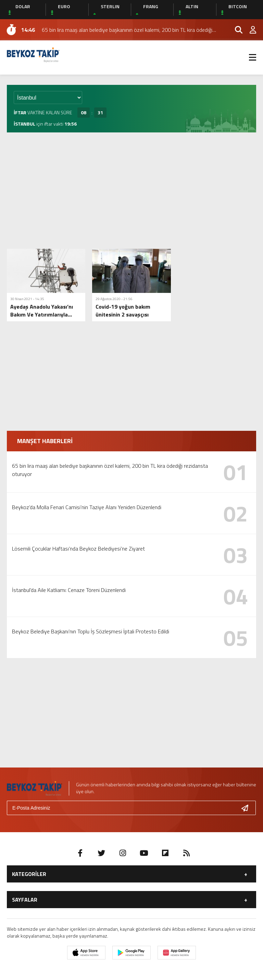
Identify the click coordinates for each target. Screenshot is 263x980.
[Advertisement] (131, 191)
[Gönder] (248, 808)
